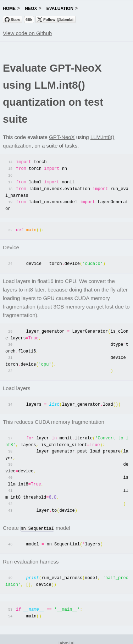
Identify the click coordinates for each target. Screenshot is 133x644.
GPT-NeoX (62, 137)
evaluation (60, 9)
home (9, 9)
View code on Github (27, 33)
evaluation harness (37, 554)
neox (31, 9)
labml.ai (66, 635)
